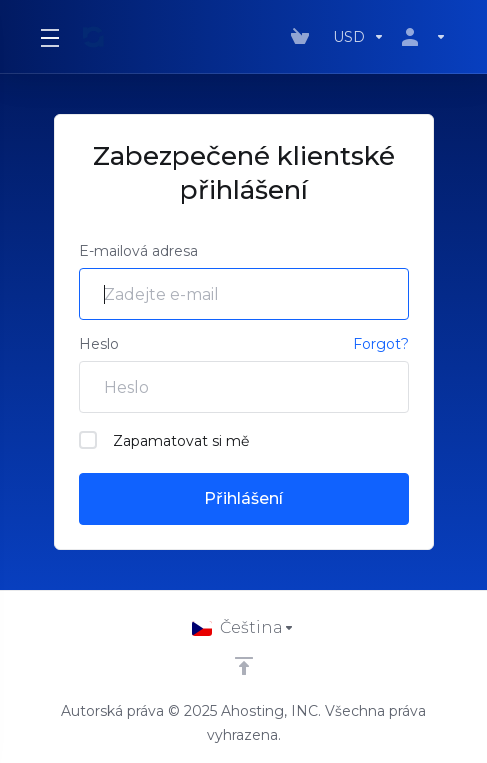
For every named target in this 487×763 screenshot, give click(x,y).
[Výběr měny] (359, 37)
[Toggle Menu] (49, 37)
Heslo (99, 344)
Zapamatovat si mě (164, 440)
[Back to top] (244, 666)
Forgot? (381, 344)
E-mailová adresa (138, 251)
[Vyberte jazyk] (243, 628)
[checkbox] (88, 440)
